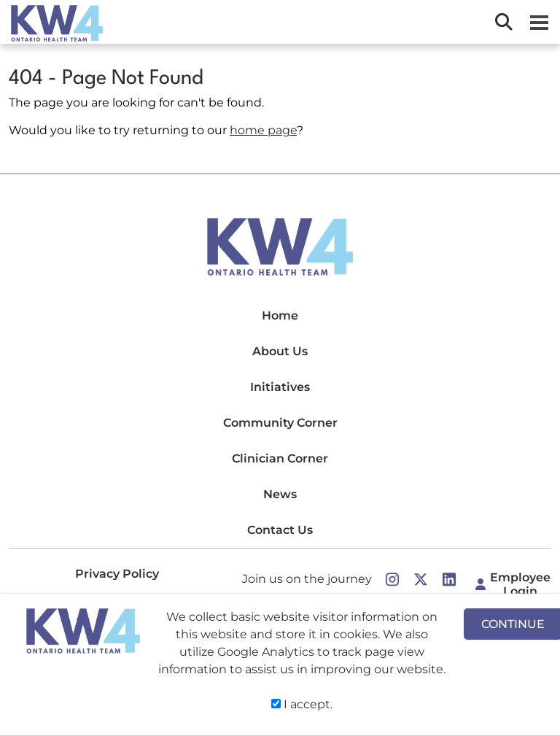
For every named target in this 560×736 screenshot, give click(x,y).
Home (280, 315)
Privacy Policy (117, 574)
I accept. (302, 704)
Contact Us (280, 530)
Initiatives (280, 387)
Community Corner (280, 423)
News (280, 494)
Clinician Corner (280, 458)
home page (263, 130)
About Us (280, 351)
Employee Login (520, 584)
